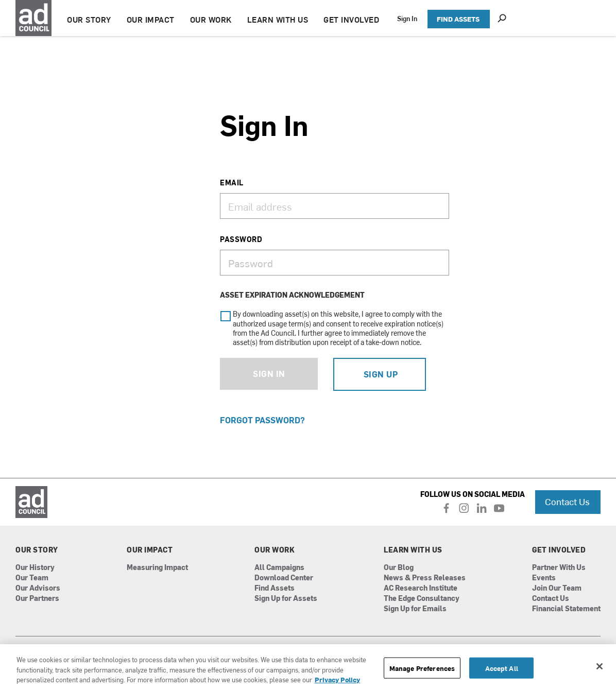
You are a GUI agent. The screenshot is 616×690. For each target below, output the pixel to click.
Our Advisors (38, 588)
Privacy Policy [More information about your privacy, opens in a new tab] (337, 679)
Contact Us (567, 501)
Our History (35, 568)
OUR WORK (211, 19)
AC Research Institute (421, 588)
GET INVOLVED (351, 19)
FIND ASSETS (458, 19)
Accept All (502, 668)
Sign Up (381, 374)
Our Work (275, 550)
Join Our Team (557, 588)
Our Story (37, 550)
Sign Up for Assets (286, 599)
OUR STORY (89, 19)
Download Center (284, 578)
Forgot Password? (262, 420)
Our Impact (150, 550)
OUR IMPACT (151, 19)
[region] (308, 667)
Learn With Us (413, 550)
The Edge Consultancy (422, 599)
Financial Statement (566, 609)
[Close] (600, 666)
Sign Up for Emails (415, 609)
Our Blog (399, 568)
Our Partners (37, 599)
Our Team (32, 578)
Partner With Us (559, 568)
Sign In (407, 18)
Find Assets (275, 588)
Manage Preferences (422, 668)
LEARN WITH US (278, 19)
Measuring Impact (157, 568)
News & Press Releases (425, 578)
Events (544, 578)
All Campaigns (279, 568)
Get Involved (559, 550)
